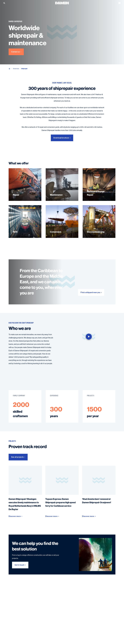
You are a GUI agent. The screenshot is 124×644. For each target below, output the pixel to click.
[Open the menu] (119, 3)
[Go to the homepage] (62, 3)
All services (16, 69)
